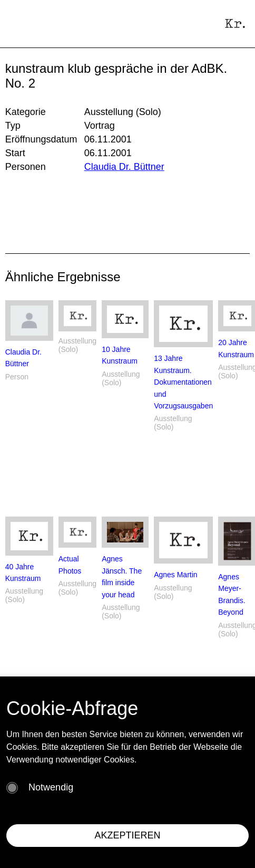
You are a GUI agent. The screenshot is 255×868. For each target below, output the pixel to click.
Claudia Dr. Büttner (124, 167)
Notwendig (51, 787)
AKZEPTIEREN (127, 835)
